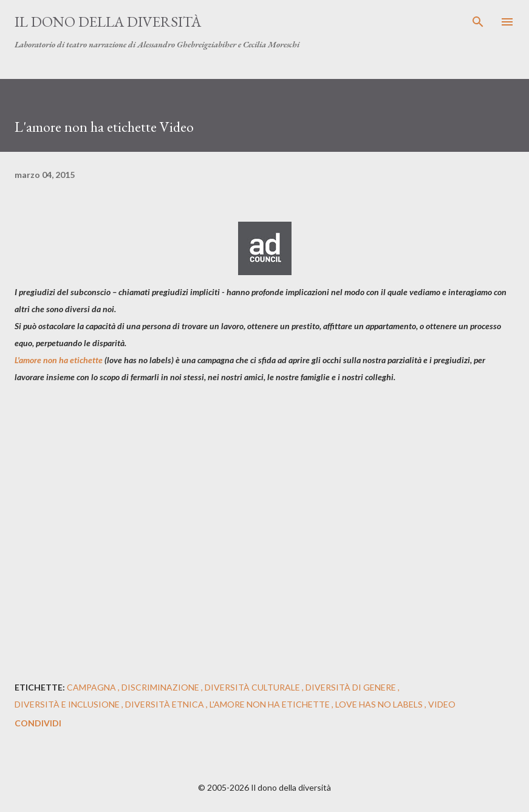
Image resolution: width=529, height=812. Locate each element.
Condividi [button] (38, 723)
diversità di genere (352, 687)
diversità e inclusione (68, 704)
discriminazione (161, 687)
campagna (92, 687)
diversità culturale (253, 687)
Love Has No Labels (380, 704)
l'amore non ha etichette (271, 704)
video (442, 704)
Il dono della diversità (108, 22)
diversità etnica (166, 704)
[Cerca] (478, 22)
